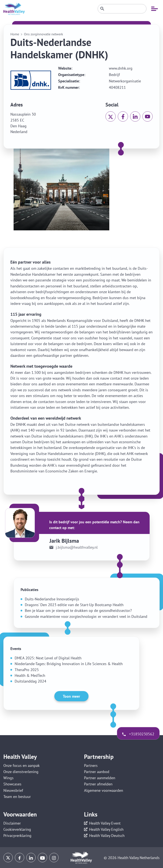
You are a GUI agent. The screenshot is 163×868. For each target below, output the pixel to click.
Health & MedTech (30, 675)
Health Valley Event (105, 823)
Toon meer (71, 696)
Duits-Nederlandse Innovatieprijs (52, 599)
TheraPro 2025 (27, 670)
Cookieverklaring (17, 829)
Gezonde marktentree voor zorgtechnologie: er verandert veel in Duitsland (86, 616)
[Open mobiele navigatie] (155, 9)
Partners (91, 765)
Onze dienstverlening (21, 772)
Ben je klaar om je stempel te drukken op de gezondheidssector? (78, 610)
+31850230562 (142, 734)
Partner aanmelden (100, 778)
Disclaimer (12, 823)
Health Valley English (106, 829)
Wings (8, 778)
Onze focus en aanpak (22, 765)
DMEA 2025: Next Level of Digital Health (48, 658)
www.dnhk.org (121, 68)
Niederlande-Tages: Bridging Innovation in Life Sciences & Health (69, 664)
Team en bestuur (17, 797)
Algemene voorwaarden (104, 790)
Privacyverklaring (17, 836)
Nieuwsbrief (13, 790)
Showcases (12, 784)
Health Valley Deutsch (107, 836)
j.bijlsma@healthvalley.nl (77, 547)
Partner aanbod (97, 772)
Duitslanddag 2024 (30, 681)
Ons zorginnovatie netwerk (44, 34)
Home (15, 34)
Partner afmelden (98, 784)
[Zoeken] (122, 9)
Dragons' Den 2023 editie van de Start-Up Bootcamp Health (74, 605)
